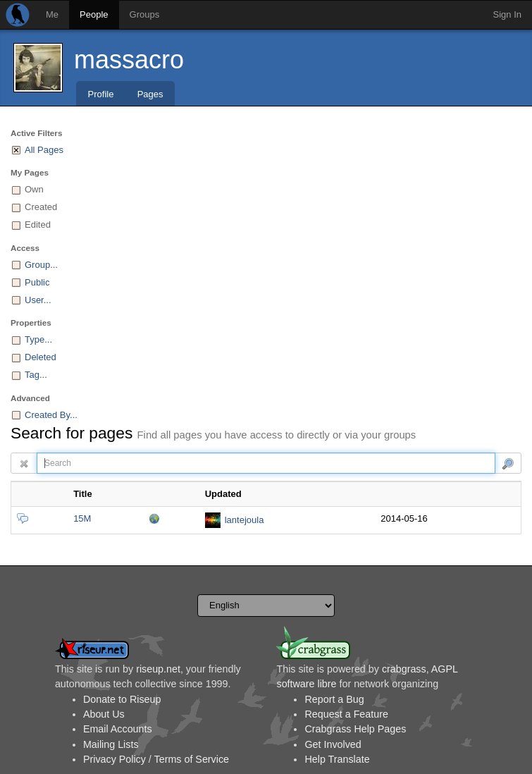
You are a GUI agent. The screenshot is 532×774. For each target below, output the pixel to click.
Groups (145, 14)
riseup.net (158, 669)
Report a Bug (334, 699)
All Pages (44, 150)
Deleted (41, 357)
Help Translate (337, 759)
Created (41, 207)
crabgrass (404, 669)
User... (38, 300)
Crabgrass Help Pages (355, 729)
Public (37, 282)
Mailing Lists (111, 744)
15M (82, 518)
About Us (104, 714)
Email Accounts (118, 729)
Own (34, 189)
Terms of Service (192, 759)
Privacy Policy (115, 759)
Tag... (36, 375)
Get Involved (333, 744)
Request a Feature (346, 714)
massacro (129, 60)
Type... (38, 339)
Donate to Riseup (122, 699)
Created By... (51, 415)
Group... (41, 265)
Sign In (507, 14)
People (94, 14)
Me (52, 14)
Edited (38, 225)
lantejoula (245, 520)
